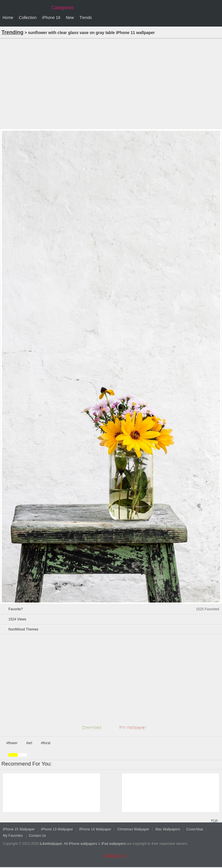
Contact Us (37, 836)
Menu (216, 18)
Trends (86, 18)
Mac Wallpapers (168, 829)
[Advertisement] (111, 83)
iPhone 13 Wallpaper (57, 829)
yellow (13, 755)
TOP (214, 821)
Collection (28, 18)
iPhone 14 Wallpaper (95, 829)
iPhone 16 (51, 18)
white (22, 755)
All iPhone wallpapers (81, 844)
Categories (63, 8)
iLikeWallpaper (51, 844)
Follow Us (115, 856)
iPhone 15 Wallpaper (19, 829)
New (70, 18)
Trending (12, 32)
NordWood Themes (23, 629)
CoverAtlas (195, 829)
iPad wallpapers (114, 844)
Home (8, 18)
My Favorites (13, 836)
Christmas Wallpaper (133, 829)
